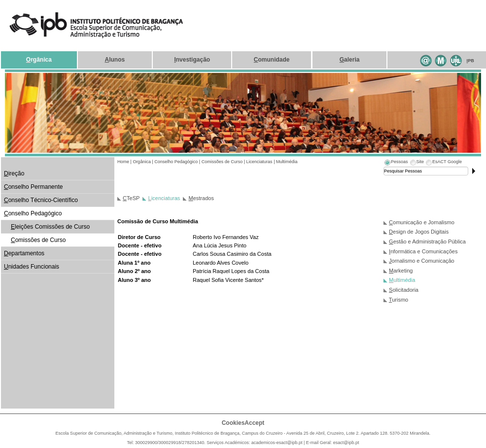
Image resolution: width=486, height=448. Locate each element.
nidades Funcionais (32, 267)
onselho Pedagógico (33, 213)
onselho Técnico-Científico (41, 200)
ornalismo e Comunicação (422, 261)
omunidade (272, 60)
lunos (115, 60)
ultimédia (402, 280)
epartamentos (24, 253)
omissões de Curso (38, 240)
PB (470, 61)
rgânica (39, 60)
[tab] (396, 163)
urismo (399, 300)
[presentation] (396, 163)
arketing (401, 271)
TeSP (131, 198)
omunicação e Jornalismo (422, 222)
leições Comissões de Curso (50, 227)
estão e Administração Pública (427, 241)
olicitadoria (404, 290)
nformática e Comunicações (423, 251)
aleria (350, 60)
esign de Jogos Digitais (419, 232)
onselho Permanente (33, 187)
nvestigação (192, 60)
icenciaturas (164, 198)
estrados (201, 198)
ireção (14, 173)
